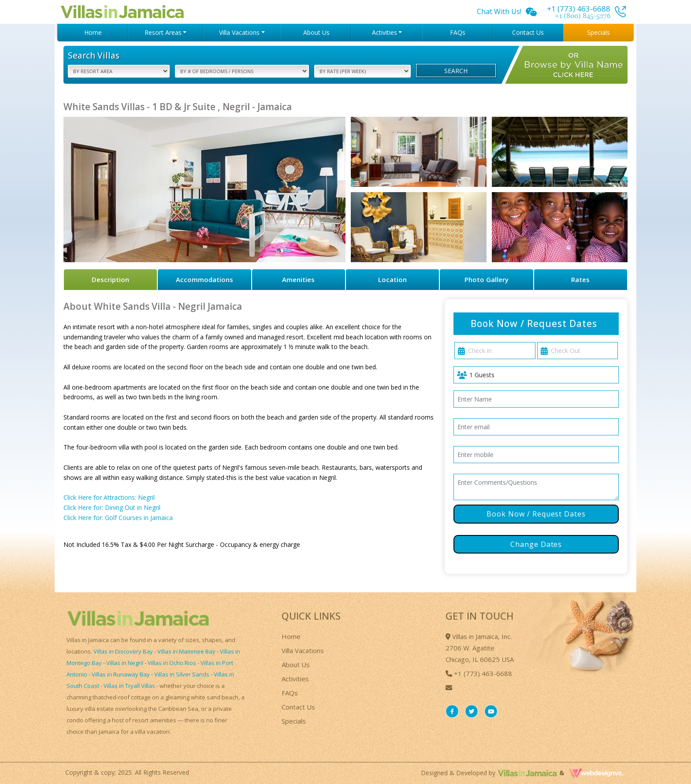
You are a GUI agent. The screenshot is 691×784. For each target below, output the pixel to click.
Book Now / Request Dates (536, 514)
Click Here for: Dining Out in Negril (112, 507)
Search (456, 71)
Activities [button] (385, 32)
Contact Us (528, 32)
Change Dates (536, 544)
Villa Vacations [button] (239, 32)
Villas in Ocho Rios (172, 663)
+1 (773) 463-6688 (479, 673)
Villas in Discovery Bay (123, 651)
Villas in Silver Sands (182, 674)
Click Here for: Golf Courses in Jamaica (118, 518)
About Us (316, 32)
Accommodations (204, 279)
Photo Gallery (487, 279)
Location (392, 279)
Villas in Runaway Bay (121, 674)
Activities (295, 679)
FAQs (458, 32)
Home (93, 32)
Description (110, 279)
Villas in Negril (125, 663)
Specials (598, 32)
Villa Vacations (303, 650)
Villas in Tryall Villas (129, 686)
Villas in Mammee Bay (186, 651)
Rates (580, 279)
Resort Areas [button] (163, 32)
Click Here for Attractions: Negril (109, 497)
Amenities (298, 279)
